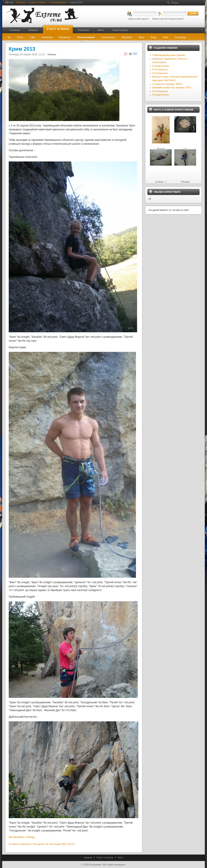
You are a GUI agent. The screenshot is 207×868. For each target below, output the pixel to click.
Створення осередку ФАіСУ (167, 84)
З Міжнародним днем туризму (169, 55)
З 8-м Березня (160, 69)
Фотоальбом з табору (22, 837)
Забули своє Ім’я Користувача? (168, 19)
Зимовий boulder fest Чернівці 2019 (171, 87)
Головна (20, 2)
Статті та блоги (38, 2)
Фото (120, 858)
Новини (88, 858)
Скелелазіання (59, 2)
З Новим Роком (160, 66)
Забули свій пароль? (139, 19)
